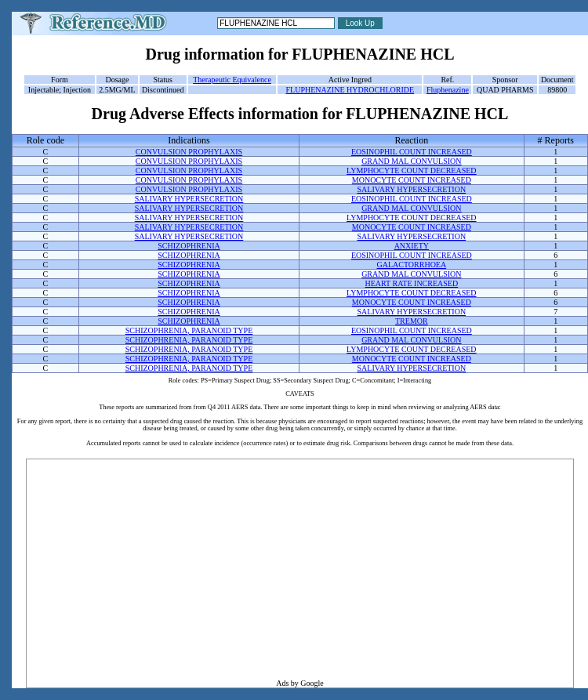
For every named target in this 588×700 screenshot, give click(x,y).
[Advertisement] (300, 569)
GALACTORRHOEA (411, 265)
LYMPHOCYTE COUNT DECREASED (412, 170)
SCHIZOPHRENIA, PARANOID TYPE (189, 330)
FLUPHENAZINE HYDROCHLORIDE (350, 90)
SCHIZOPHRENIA (189, 246)
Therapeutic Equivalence (232, 80)
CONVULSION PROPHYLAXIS (189, 152)
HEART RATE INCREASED (412, 283)
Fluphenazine (448, 90)
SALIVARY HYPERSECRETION (412, 189)
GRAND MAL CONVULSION (411, 161)
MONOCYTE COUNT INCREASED (412, 180)
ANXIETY (412, 246)
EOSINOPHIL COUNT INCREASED (412, 152)
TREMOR (412, 321)
